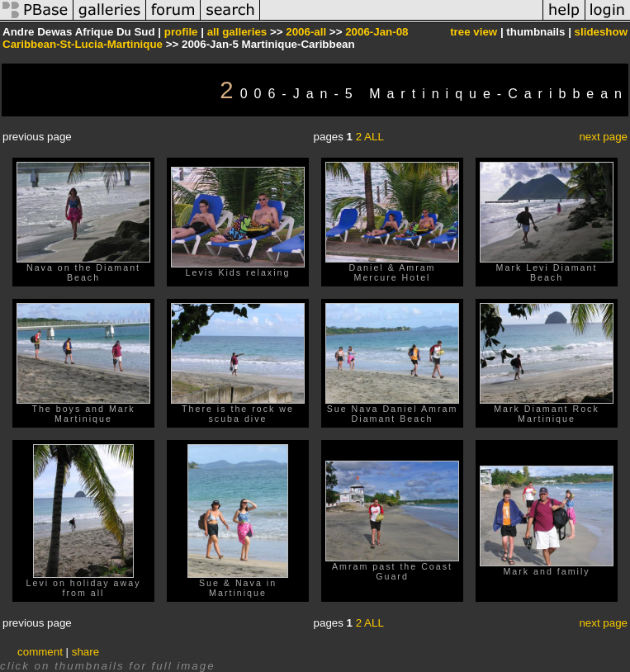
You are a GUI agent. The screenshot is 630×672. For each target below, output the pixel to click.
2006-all (306, 32)
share (85, 652)
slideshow (601, 32)
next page (603, 137)
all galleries (237, 32)
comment (40, 652)
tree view (474, 32)
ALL (374, 137)
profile (181, 32)
